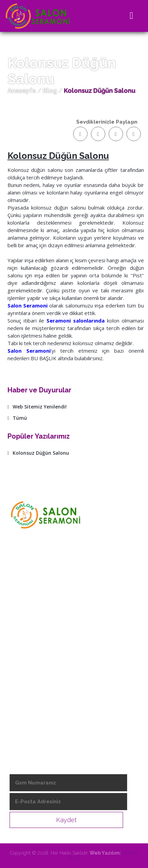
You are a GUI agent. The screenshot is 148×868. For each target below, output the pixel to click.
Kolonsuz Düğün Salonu (38, 453)
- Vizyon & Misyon (32, 656)
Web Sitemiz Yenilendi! (37, 407)
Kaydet (66, 820)
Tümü (17, 418)
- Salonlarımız (27, 681)
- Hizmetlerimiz (29, 669)
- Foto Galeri (26, 693)
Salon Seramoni (28, 305)
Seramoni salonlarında (76, 320)
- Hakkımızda (26, 644)
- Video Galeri (27, 706)
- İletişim (21, 718)
